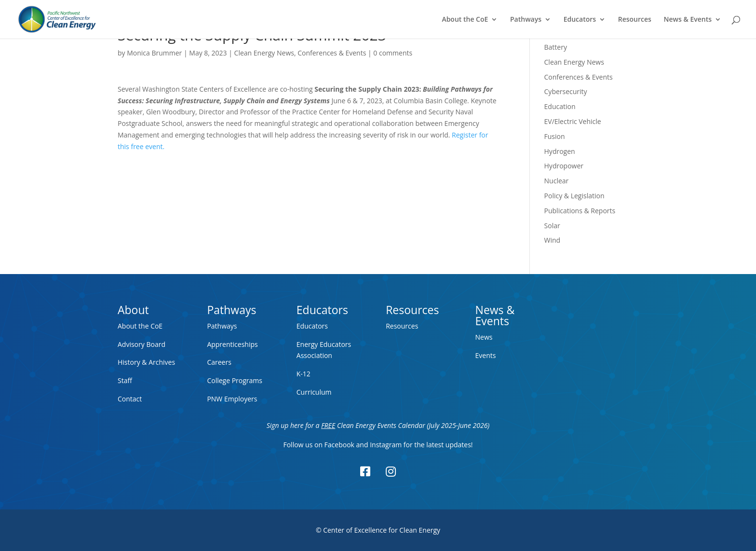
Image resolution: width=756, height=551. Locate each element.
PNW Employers (232, 399)
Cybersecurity (566, 91)
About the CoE (465, 20)
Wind (553, 240)
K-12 (304, 374)
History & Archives (146, 362)
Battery (556, 47)
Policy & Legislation (574, 196)
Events (486, 355)
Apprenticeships (232, 344)
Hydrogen (560, 151)
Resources (635, 20)
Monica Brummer (154, 53)
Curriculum (314, 392)
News (484, 337)
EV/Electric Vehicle (573, 121)
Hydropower (564, 166)
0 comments (393, 53)
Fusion (555, 136)
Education (560, 106)
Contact (130, 399)
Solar (552, 226)
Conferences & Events (332, 53)
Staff (125, 380)
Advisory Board (142, 344)
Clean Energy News (264, 53)
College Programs (235, 380)
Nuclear (557, 181)
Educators (580, 20)
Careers (219, 362)
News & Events (688, 20)
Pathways (526, 20)
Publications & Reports (580, 211)
